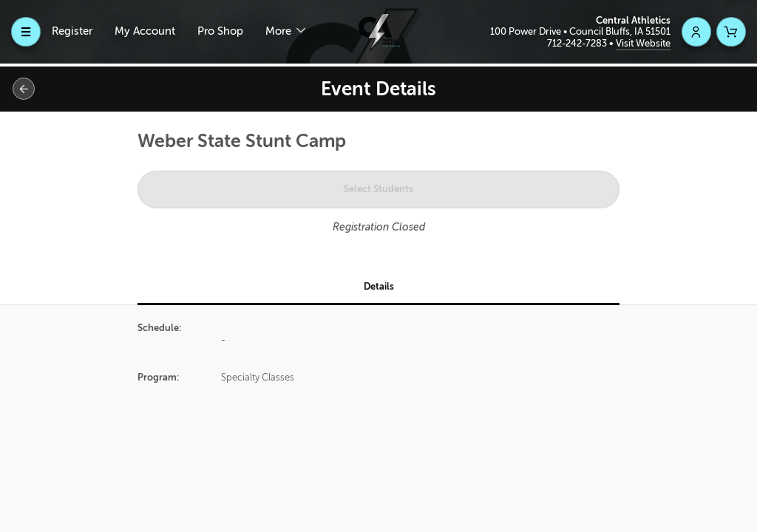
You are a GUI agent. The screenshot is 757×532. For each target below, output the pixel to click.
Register (72, 31)
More (280, 31)
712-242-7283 (578, 43)
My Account (145, 31)
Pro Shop (220, 31)
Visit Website (643, 43)
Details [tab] (379, 286)
